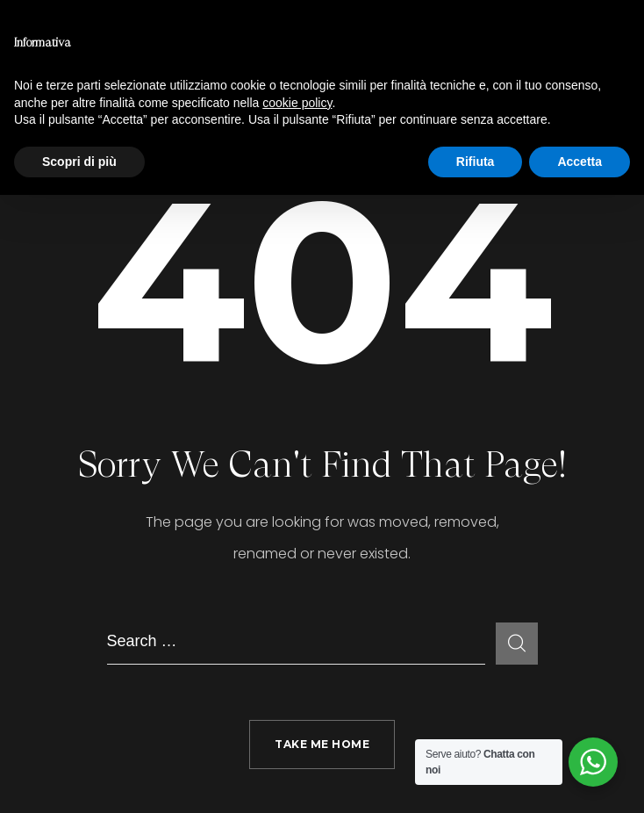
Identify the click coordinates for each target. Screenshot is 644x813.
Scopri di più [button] (79, 162)
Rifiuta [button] (476, 162)
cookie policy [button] (297, 103)
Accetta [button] (580, 162)
